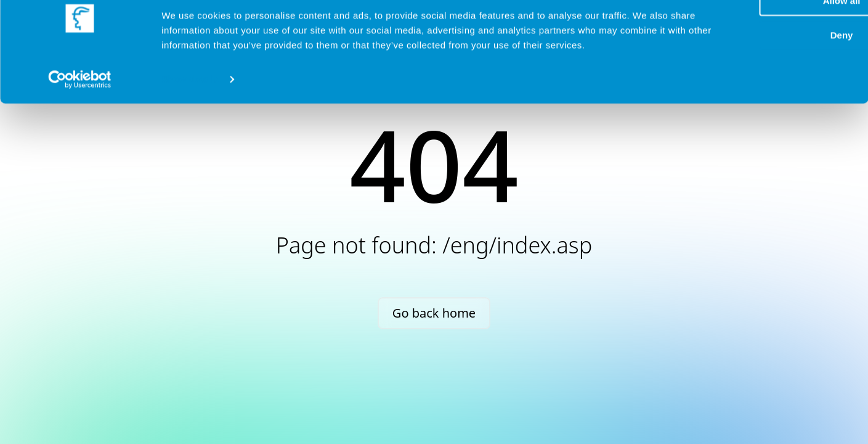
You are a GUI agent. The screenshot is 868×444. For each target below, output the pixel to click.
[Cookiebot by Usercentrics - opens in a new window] (80, 123)
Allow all (734, 30)
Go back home (434, 313)
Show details (190, 123)
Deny (734, 65)
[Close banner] (849, 19)
